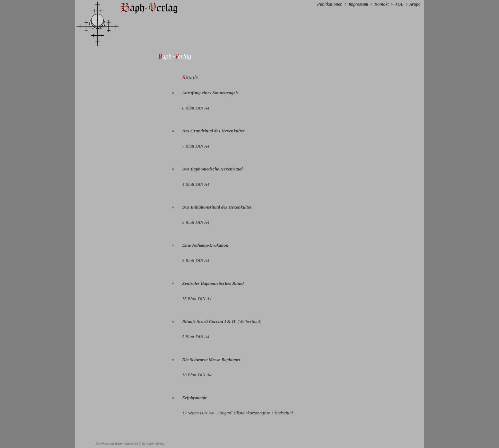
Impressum (358, 4)
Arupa (415, 4)
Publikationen (330, 4)
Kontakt (381, 4)
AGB (399, 4)
